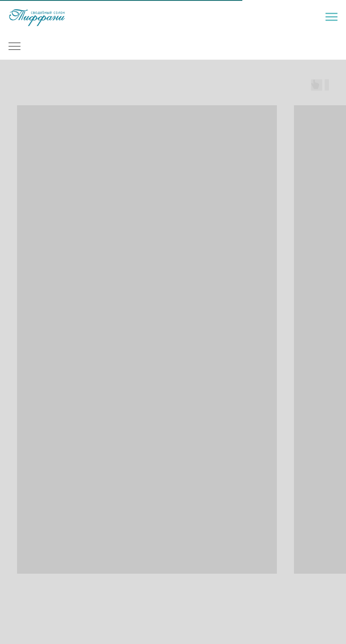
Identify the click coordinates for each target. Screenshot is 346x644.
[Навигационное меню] (331, 17)
